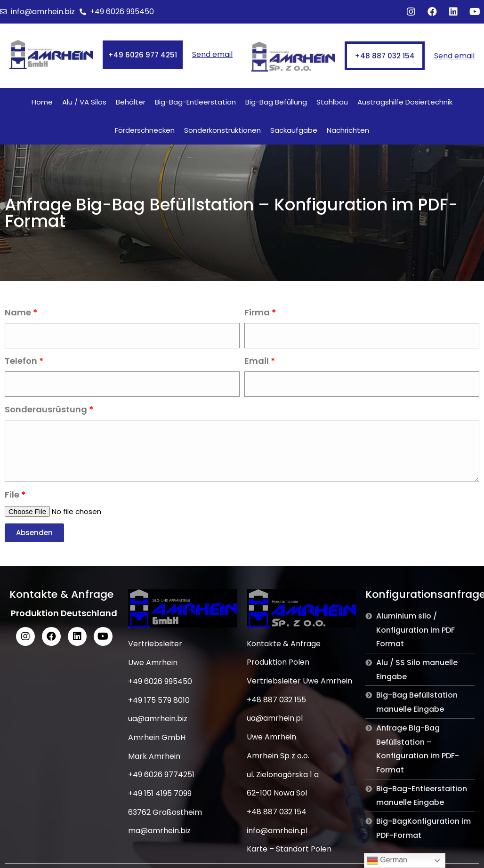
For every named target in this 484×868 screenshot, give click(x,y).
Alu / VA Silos (84, 102)
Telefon (21, 361)
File (12, 494)
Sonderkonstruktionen (222, 130)
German (387, 860)
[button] (143, 55)
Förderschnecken (145, 130)
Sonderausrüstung (46, 409)
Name (18, 312)
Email (257, 361)
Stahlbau (332, 102)
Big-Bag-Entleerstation (195, 102)
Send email (212, 54)
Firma (257, 312)
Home (42, 102)
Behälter (131, 102)
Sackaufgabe (294, 130)
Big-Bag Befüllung (276, 102)
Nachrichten (348, 130)
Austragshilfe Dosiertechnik (405, 102)
